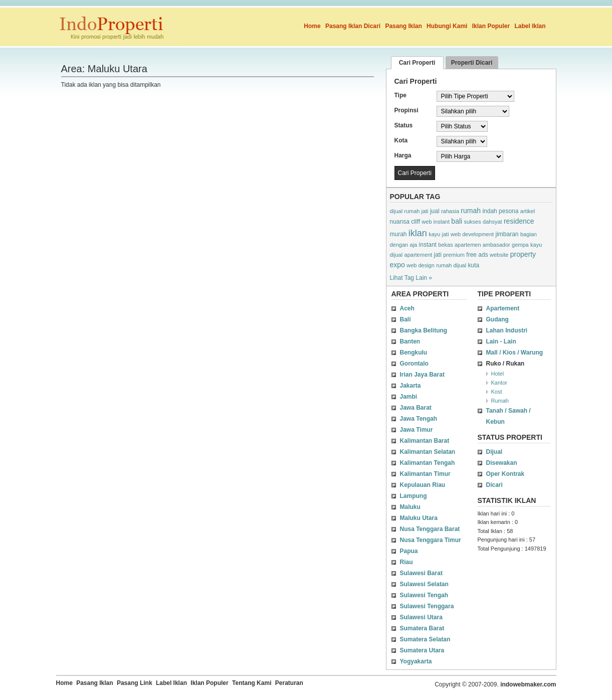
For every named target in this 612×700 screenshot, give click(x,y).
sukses (472, 222)
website (499, 255)
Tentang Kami (252, 683)
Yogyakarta (416, 661)
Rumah (500, 401)
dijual (396, 255)
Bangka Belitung (424, 330)
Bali (405, 319)
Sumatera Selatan (425, 639)
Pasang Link (135, 683)
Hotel (498, 374)
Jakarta (411, 386)
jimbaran (507, 234)
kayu (536, 245)
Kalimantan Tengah (428, 463)
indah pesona (500, 211)
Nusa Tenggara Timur (431, 540)
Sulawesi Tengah (424, 595)
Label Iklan (530, 26)
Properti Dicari (472, 63)
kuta (473, 265)
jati (438, 255)
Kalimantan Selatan (428, 452)
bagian (529, 234)
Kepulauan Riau (423, 485)
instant (428, 245)
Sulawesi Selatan (424, 584)
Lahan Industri (507, 330)
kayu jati (439, 234)
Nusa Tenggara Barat (430, 529)
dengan (399, 245)
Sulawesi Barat (421, 573)
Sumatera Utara (422, 650)
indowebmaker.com (528, 684)
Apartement (503, 308)
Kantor (499, 383)
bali (457, 221)
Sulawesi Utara (421, 617)
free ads (477, 255)
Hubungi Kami (447, 26)
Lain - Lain (501, 341)
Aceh (407, 308)
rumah (471, 211)
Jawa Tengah (419, 419)
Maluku (410, 507)
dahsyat (492, 222)
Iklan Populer (491, 26)
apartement (419, 255)
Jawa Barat (416, 408)
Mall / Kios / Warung (515, 353)
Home (312, 26)
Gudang (497, 319)
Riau (406, 562)
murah (398, 234)
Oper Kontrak (505, 474)
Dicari (494, 485)
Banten (410, 341)
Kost (497, 392)
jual (435, 211)
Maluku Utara (419, 518)
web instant (436, 222)
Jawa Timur (417, 430)
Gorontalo (414, 364)
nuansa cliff (405, 222)
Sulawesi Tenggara (427, 606)
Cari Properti (417, 63)
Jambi (409, 397)
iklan (418, 233)
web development (472, 234)
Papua (409, 551)
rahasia (450, 211)
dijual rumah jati (409, 211)
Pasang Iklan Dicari (353, 26)
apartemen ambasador (482, 245)
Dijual (494, 452)
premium (454, 255)
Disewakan (502, 463)
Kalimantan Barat (425, 441)
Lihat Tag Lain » (411, 278)
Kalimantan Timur (425, 474)
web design (421, 265)
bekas (445, 245)
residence (519, 221)
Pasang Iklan (403, 26)
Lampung (414, 496)
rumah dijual (451, 265)
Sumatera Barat (422, 628)
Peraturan (289, 683)
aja (414, 245)
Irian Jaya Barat (422, 375)
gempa (520, 245)
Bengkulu (414, 353)
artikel (528, 211)
